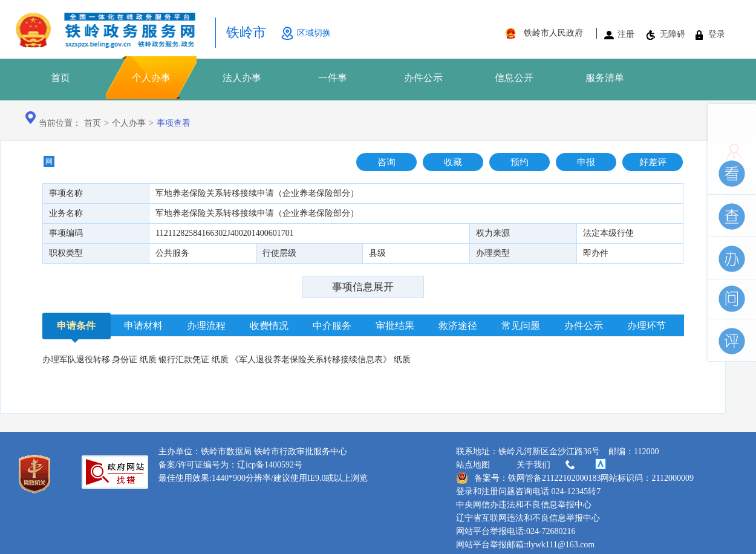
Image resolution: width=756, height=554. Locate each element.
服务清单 (605, 78)
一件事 (333, 78)
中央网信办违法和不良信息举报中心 (524, 505)
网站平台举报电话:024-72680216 (516, 531)
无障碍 (673, 34)
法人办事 (242, 78)
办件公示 (423, 78)
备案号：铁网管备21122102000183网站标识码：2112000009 (575, 478)
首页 (60, 78)
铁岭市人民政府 (553, 33)
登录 (717, 34)
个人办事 (151, 78)
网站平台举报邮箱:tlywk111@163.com (525, 545)
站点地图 (473, 465)
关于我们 (547, 465)
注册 (626, 34)
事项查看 (174, 123)
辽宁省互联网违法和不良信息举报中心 (528, 518)
